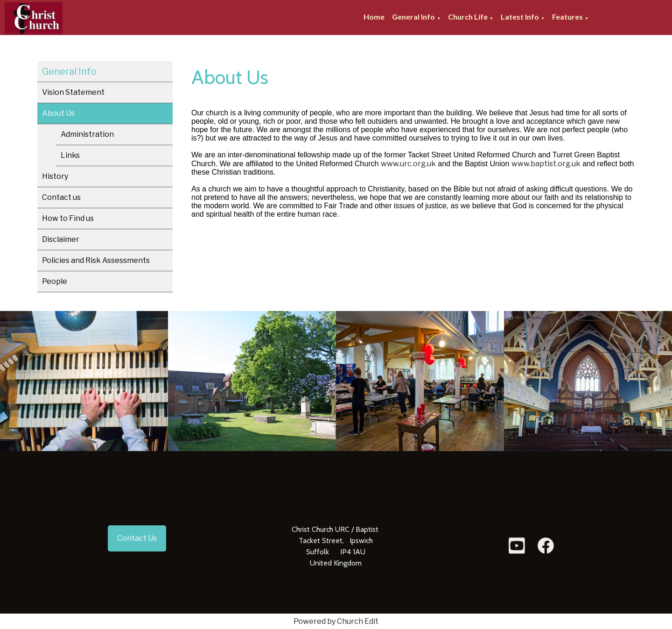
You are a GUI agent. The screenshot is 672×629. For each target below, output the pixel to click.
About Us (58, 113)
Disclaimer (61, 239)
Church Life (468, 17)
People (55, 281)
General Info (413, 17)
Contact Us (137, 538)
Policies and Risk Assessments (96, 260)
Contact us (61, 197)
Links (70, 155)
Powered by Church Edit (336, 621)
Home (374, 17)
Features (567, 17)
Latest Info (520, 17)
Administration (87, 134)
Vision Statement (73, 92)
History (55, 176)
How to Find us (68, 218)
